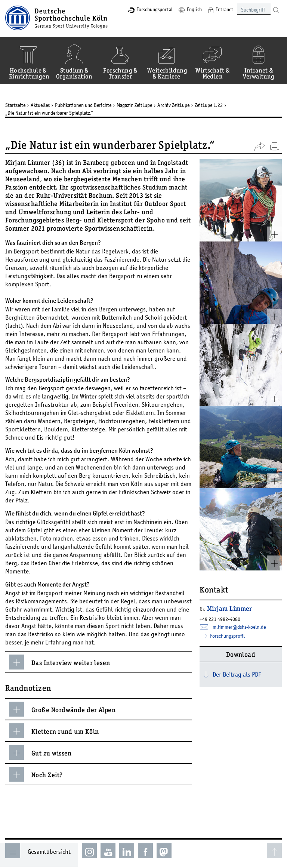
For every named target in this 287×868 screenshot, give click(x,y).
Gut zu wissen (40, 752)
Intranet (225, 9)
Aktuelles (40, 105)
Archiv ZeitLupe (173, 105)
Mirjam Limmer (230, 609)
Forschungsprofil (227, 636)
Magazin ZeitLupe (134, 105)
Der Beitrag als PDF (237, 674)
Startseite (15, 105)
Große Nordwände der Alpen (62, 709)
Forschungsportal (155, 9)
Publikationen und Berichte (83, 105)
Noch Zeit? (36, 774)
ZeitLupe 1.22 (209, 105)
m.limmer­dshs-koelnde (239, 627)
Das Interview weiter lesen (60, 662)
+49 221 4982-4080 (220, 619)
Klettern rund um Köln (54, 731)
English (194, 9)
